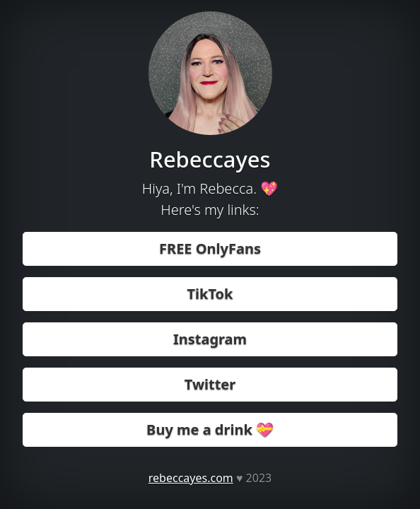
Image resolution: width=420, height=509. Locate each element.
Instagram (210, 339)
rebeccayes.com (191, 478)
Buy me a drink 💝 (210, 429)
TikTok (210, 294)
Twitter (210, 384)
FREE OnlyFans (210, 248)
